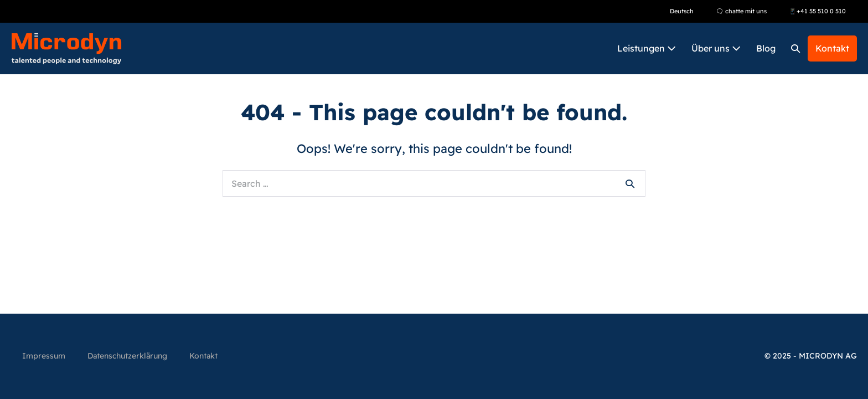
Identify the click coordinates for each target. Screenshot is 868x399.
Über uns (716, 48)
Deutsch (682, 11)
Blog (766, 48)
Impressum (44, 356)
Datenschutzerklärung (127, 356)
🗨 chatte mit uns (741, 11)
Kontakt (832, 48)
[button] (795, 48)
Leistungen (647, 48)
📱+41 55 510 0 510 (817, 11)
